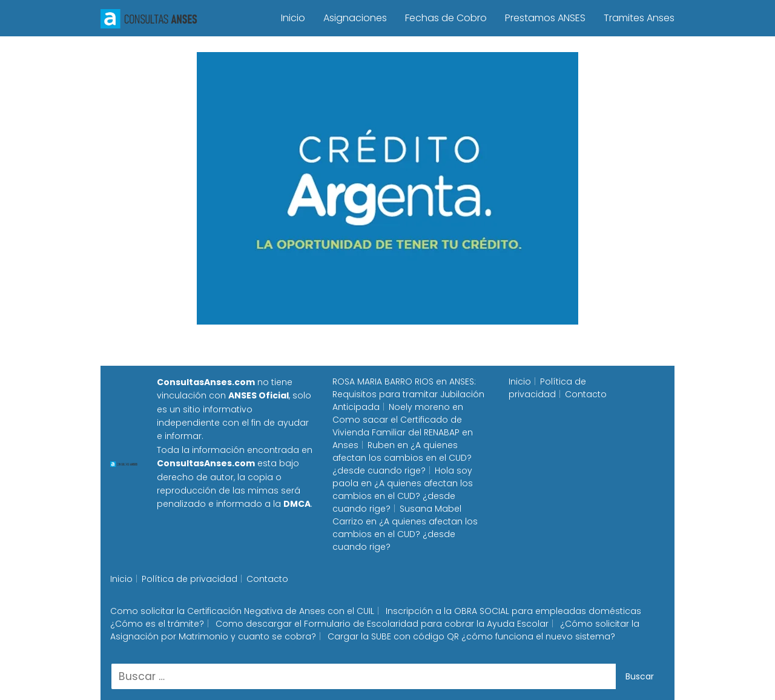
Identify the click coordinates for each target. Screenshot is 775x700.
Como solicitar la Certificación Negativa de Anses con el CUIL (242, 611)
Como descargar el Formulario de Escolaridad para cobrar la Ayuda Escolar (382, 624)
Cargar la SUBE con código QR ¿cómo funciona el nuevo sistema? (471, 636)
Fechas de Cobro (446, 18)
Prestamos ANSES (545, 18)
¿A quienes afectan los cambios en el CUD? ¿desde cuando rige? (402, 458)
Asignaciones (355, 18)
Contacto (586, 394)
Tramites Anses (639, 18)
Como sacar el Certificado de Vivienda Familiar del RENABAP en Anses (403, 432)
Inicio (293, 18)
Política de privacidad (547, 388)
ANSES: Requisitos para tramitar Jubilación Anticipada (408, 394)
